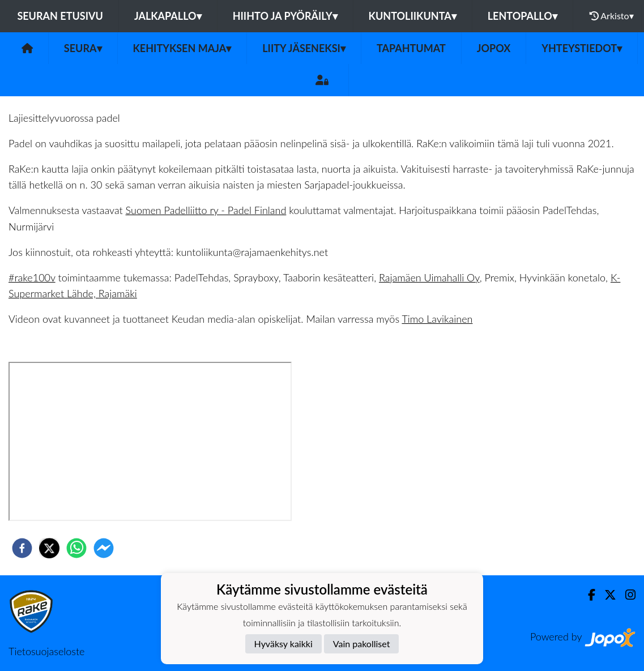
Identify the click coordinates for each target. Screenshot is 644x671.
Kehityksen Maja (182, 48)
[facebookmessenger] (104, 548)
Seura (83, 48)
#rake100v (32, 277)
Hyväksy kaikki (283, 644)
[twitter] (49, 548)
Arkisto (612, 16)
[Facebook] (587, 595)
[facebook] (22, 548)
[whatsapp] (76, 548)
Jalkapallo (168, 16)
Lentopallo (523, 16)
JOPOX (494, 48)
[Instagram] (626, 595)
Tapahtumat (411, 48)
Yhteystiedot (582, 48)
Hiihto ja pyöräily (285, 16)
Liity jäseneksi (304, 48)
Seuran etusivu (60, 16)
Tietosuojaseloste (46, 651)
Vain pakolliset (362, 644)
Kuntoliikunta (413, 16)
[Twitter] (606, 595)
